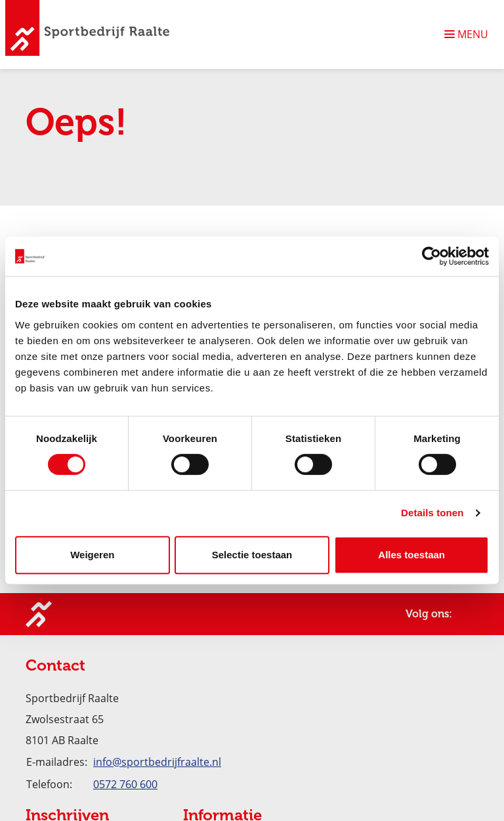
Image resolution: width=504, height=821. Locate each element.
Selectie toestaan (252, 555)
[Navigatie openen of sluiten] (469, 34)
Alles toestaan (411, 555)
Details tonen (432, 513)
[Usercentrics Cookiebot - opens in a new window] (431, 256)
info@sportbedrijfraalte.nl (157, 762)
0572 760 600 (125, 784)
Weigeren (92, 555)
